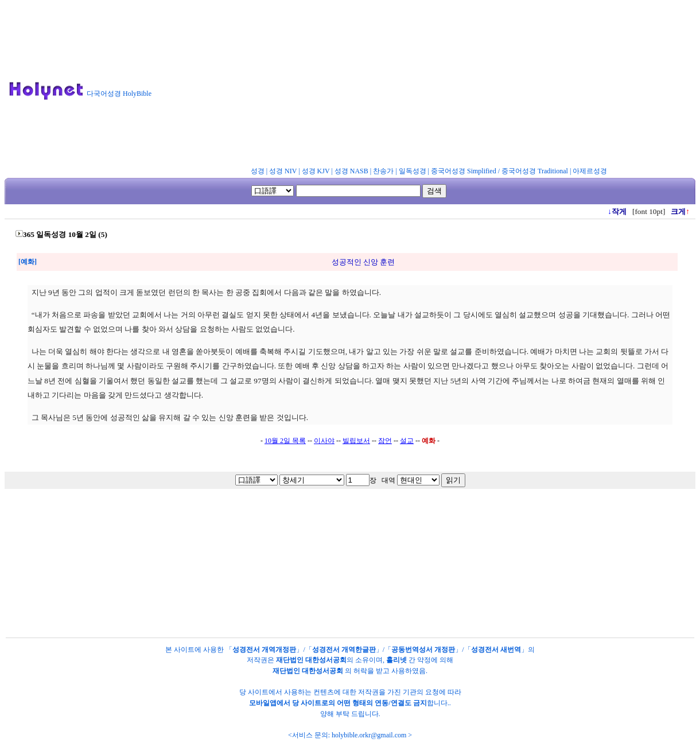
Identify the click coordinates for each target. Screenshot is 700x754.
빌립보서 (356, 441)
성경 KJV (316, 171)
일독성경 (413, 171)
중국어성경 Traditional (535, 171)
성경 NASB (351, 171)
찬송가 (383, 171)
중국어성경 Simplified (464, 171)
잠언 (385, 441)
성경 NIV (283, 171)
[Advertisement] (431, 85)
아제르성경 (590, 171)
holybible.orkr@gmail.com (369, 735)
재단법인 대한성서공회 (311, 660)
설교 (407, 441)
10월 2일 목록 (285, 441)
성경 (258, 171)
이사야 (324, 441)
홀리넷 (396, 660)
